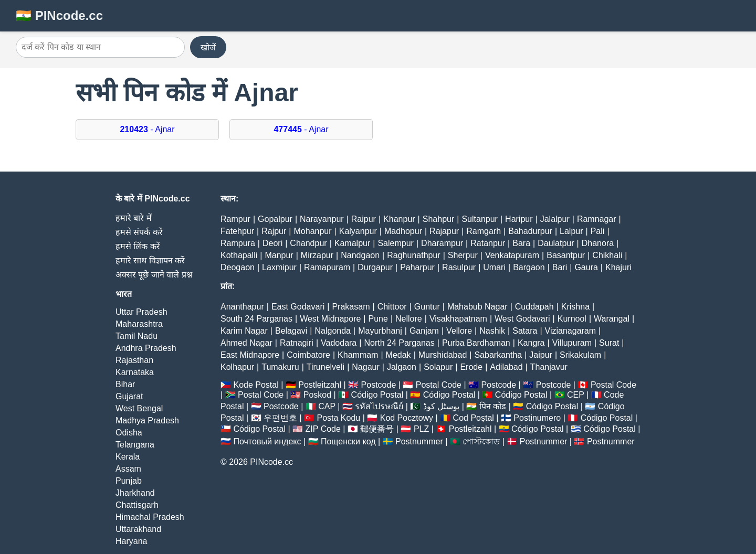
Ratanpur (488, 243)
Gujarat (129, 396)
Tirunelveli (325, 367)
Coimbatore (308, 355)
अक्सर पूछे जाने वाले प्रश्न (154, 275)
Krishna (575, 307)
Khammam (358, 355)
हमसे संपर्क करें (139, 232)
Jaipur (541, 355)
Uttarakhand (138, 529)
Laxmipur (279, 267)
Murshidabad (443, 355)
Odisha (129, 433)
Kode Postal (256, 385)
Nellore (409, 319)
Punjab (129, 481)
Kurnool (572, 319)
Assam (128, 469)
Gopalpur (275, 219)
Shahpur (439, 219)
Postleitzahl (320, 385)
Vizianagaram (571, 331)
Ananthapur (242, 307)
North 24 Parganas (399, 343)
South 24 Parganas (256, 319)
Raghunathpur (413, 255)
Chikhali (607, 255)
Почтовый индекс (267, 441)
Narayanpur (322, 219)
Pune (378, 319)
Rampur (235, 219)
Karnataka (135, 372)
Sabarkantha (498, 355)
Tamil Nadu (136, 336)
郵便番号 (377, 429)
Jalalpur (555, 219)
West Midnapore (330, 319)
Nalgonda (333, 331)
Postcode (379, 385)
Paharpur (417, 267)
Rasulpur (459, 267)
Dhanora (598, 243)
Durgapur (375, 267)
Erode (471, 367)
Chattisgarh (137, 505)
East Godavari (298, 307)
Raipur (364, 219)
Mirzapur (317, 255)
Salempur (395, 243)
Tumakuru (280, 367)
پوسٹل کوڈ (441, 406)
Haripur (519, 219)
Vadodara (339, 343)
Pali (598, 231)
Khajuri (618, 267)
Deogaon (238, 267)
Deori (272, 243)
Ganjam (424, 331)
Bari (560, 267)
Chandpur (308, 243)
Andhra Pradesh (146, 348)
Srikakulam (580, 355)
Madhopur (403, 231)
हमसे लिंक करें (138, 246)
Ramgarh (484, 231)
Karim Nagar (244, 331)
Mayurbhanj (380, 331)
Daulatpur (556, 243)
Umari (494, 267)
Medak (398, 355)
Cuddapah (534, 307)
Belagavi (291, 331)
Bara (521, 243)
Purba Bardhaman (476, 343)
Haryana (131, 541)
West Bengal (139, 408)
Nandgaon (360, 255)
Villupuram (572, 343)
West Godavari (522, 319)
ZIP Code (323, 429)
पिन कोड (493, 406)
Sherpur (463, 255)
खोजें (208, 47)
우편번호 (280, 418)
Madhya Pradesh (147, 420)
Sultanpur (480, 219)
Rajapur (444, 231)
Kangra (531, 343)
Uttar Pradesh (141, 312)
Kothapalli (239, 255)
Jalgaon (402, 367)
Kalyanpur (358, 231)
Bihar (125, 384)
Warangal (612, 319)
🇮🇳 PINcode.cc (59, 15)
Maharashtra (139, 324)
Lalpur (571, 231)
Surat (609, 343)
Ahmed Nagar (246, 343)
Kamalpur (352, 243)
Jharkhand (135, 493)
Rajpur (274, 231)
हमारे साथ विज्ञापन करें (150, 260)
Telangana (135, 445)
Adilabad (506, 367)
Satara (525, 331)
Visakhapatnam (458, 319)
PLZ (421, 429)
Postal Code (439, 385)
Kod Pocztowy (407, 418)
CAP (327, 406)
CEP (576, 395)
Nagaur (365, 367)
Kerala (128, 457)
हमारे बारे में (134, 218)
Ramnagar (597, 219)
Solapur (438, 367)
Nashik (492, 331)
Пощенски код (348, 441)
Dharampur (442, 243)
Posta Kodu (338, 418)
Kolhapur (237, 367)
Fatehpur (237, 231)
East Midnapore (250, 355)
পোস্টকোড (481, 441)
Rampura (238, 243)
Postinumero (537, 418)
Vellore (459, 331)
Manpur (279, 255)
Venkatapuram (512, 255)
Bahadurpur (530, 231)
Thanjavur (549, 367)
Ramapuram (327, 267)
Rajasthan (134, 360)
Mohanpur (313, 231)
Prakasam (351, 307)
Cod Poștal (474, 418)
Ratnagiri (297, 343)
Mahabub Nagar (477, 307)
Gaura (586, 267)
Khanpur (399, 219)
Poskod (317, 395)
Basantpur (566, 255)
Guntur (427, 307)
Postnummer (419, 441)
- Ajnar (147, 129)
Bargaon (529, 267)
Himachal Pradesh (150, 517)
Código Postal (377, 395)
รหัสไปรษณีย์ (379, 406)
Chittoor (392, 307)
